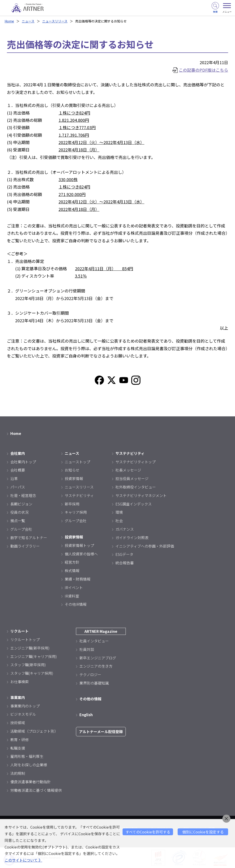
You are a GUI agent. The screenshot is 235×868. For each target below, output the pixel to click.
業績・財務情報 (78, 579)
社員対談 (87, 649)
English (86, 715)
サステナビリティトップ (136, 462)
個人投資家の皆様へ (81, 554)
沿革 (14, 478)
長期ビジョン (21, 504)
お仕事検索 (20, 682)
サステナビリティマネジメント (141, 495)
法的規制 (18, 773)
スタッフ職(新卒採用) (28, 665)
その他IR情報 (76, 604)
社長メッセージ (128, 470)
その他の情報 (90, 699)
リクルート (20, 631)
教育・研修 (20, 740)
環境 (119, 512)
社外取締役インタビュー (136, 487)
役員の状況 (20, 512)
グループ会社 (21, 529)
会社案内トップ (23, 462)
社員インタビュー (94, 641)
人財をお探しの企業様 (29, 765)
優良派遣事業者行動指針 (31, 782)
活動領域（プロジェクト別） (34, 731)
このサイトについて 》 (23, 860)
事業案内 (18, 697)
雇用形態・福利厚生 (27, 756)
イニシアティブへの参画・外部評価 (145, 546)
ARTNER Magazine (101, 631)
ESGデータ (124, 554)
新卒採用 (72, 504)
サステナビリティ (79, 495)
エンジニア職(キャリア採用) (34, 656)
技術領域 (18, 723)
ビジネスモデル (23, 714)
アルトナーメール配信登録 (101, 732)
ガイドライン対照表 (132, 538)
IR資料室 (72, 596)
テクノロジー (90, 674)
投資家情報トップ (79, 545)
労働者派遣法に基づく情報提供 (36, 790)
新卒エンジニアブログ (98, 658)
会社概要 (18, 470)
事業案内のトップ (25, 706)
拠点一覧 (18, 521)
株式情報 (72, 570)
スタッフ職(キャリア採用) (32, 673)
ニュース (28, 21)
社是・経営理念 (23, 495)
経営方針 (72, 562)
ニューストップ (77, 462)
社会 (119, 521)
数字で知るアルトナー (29, 538)
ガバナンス (125, 529)
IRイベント (74, 587)
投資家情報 (74, 478)
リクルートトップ (25, 639)
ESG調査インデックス (134, 504)
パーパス (18, 487)
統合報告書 (125, 563)
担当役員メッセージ (132, 478)
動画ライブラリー (25, 546)
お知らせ (72, 470)
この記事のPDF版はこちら (203, 70)
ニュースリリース (55, 21)
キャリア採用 (76, 512)
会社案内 (18, 453)
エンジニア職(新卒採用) (30, 648)
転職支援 (18, 748)
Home (9, 21)
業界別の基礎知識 (94, 683)
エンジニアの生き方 (96, 666)
